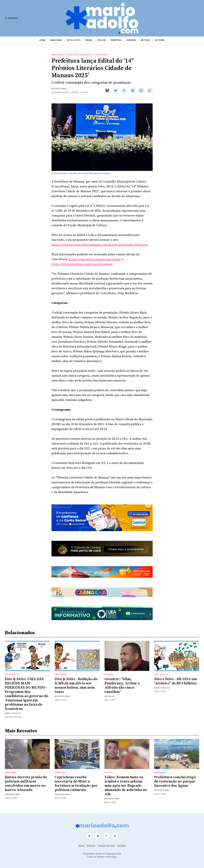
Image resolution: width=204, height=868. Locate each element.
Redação (109, 696)
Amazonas (56, 40)
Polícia (102, 40)
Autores (160, 40)
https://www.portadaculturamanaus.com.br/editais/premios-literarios (100, 245)
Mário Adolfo (13, 713)
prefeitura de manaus (79, 55)
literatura (101, 55)
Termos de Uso (106, 845)
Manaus (109, 674)
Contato (121, 845)
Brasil (89, 40)
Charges (131, 40)
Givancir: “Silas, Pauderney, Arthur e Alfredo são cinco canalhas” (122, 685)
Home (42, 40)
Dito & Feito (74, 40)
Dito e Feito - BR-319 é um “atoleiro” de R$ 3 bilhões (175, 681)
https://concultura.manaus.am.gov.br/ (95, 259)
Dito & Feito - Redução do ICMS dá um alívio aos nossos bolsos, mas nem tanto (76, 685)
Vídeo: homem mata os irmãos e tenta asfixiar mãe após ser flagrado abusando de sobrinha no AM (126, 786)
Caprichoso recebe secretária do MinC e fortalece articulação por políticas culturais (76, 784)
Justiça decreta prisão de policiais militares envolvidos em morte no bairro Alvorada (26, 784)
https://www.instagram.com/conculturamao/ (82, 264)
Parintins (116, 40)
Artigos (145, 40)
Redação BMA (59, 89)
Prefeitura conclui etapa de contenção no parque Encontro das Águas (175, 781)
